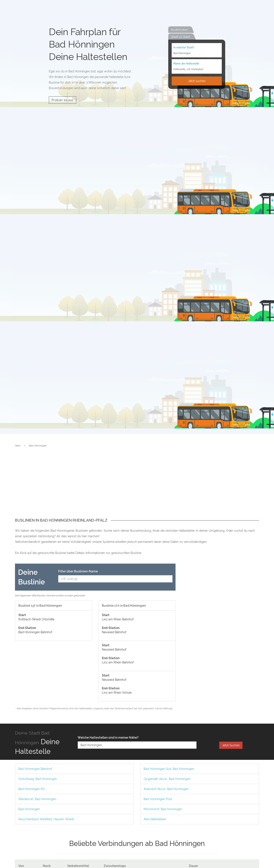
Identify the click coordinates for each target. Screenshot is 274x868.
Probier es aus (63, 100)
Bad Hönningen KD (32, 789)
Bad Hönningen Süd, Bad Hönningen (169, 769)
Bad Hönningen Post (158, 799)
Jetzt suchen (197, 81)
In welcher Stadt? (184, 48)
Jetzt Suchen (231, 745)
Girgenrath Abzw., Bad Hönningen (167, 779)
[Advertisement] (137, 486)
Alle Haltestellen (155, 819)
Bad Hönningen (29, 809)
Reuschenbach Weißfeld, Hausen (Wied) (46, 819)
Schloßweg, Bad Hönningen (38, 779)
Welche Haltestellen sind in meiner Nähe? (108, 738)
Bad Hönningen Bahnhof (35, 769)
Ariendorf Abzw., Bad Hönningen (166, 789)
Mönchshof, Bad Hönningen (163, 809)
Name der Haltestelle (186, 64)
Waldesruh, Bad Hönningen (37, 799)
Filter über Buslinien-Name (78, 571)
